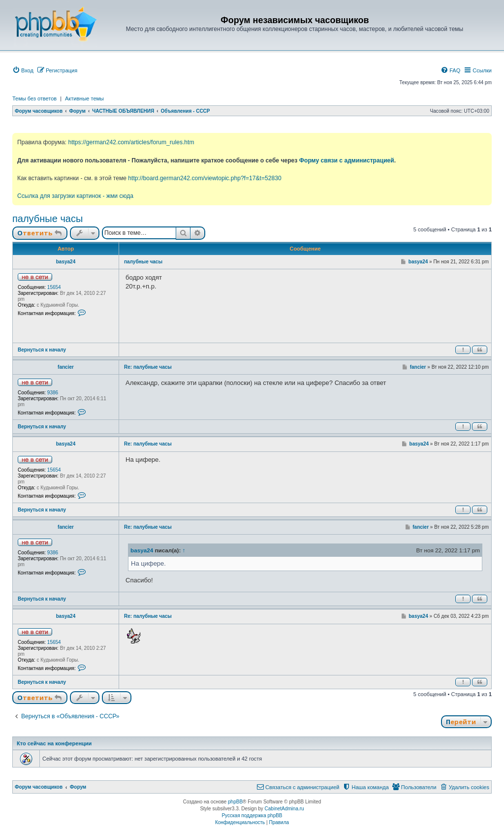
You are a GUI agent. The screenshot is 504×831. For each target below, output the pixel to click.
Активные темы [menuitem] (84, 98)
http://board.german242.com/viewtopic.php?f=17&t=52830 (205, 178)
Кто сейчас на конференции (54, 743)
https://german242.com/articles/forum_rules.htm (131, 142)
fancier (66, 367)
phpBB (235, 802)
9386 (53, 393)
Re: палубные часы (148, 367)
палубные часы (47, 219)
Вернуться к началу (42, 350)
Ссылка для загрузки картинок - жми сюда (75, 196)
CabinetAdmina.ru (284, 809)
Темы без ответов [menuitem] (34, 98)
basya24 (66, 262)
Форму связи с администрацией (347, 160)
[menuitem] (23, 70)
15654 (54, 287)
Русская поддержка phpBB (252, 815)
